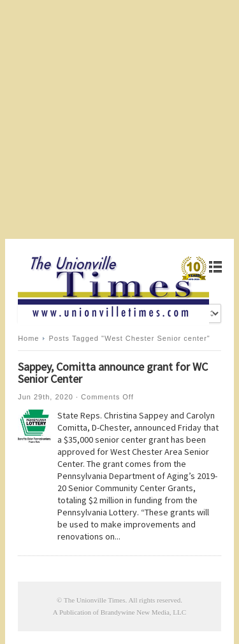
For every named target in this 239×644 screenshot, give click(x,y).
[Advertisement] (119, 119)
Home (28, 338)
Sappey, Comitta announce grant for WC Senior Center (113, 373)
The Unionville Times (95, 600)
